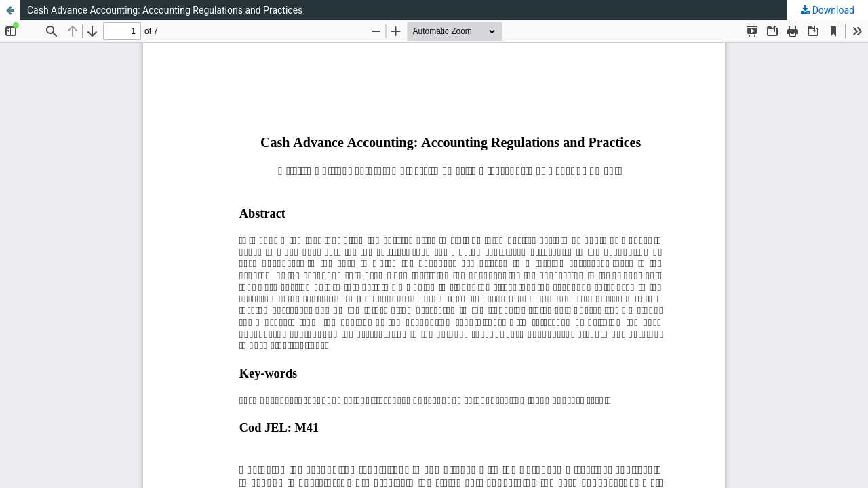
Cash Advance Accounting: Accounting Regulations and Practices (165, 10)
